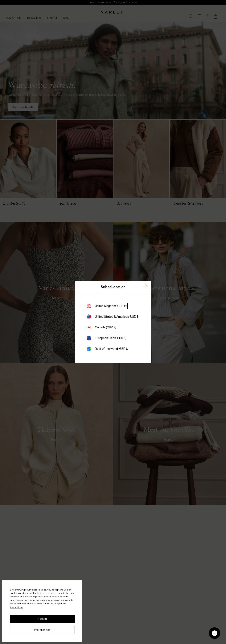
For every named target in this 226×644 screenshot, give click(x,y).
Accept (42, 619)
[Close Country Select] (146, 285)
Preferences (42, 630)
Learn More (16, 607)
